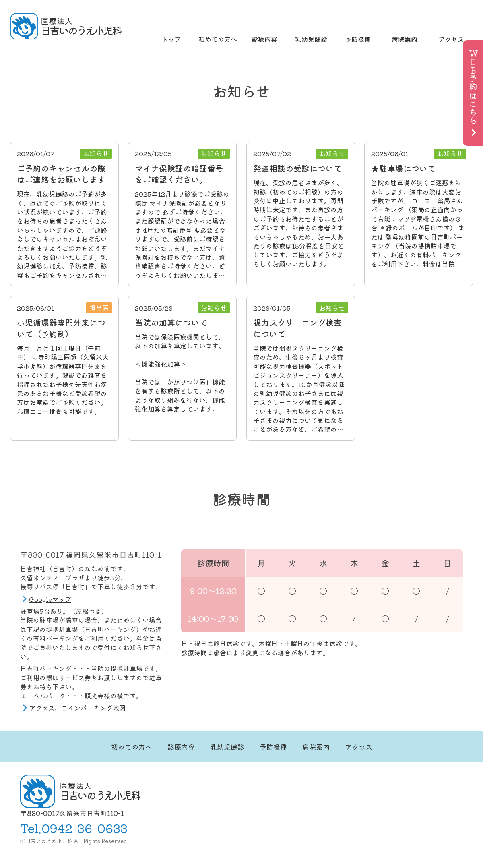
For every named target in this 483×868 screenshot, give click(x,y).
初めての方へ (218, 39)
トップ (171, 39)
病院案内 (405, 39)
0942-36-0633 (85, 828)
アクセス (451, 39)
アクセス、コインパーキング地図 (77, 708)
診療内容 (264, 39)
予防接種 (358, 39)
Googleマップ (50, 599)
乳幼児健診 (311, 39)
